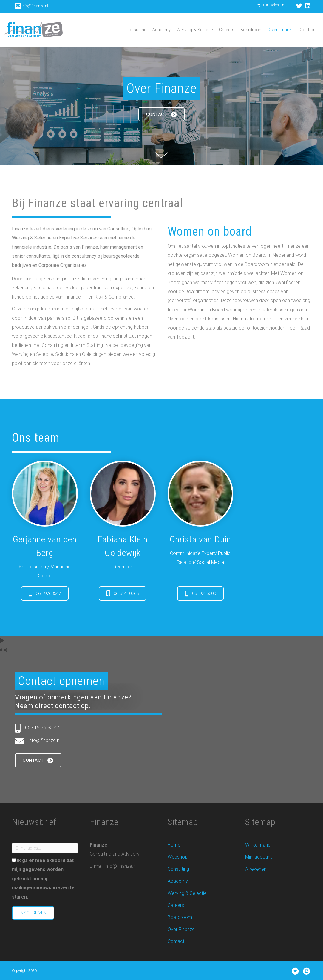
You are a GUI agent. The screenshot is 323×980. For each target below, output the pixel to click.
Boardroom (252, 30)
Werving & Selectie (195, 30)
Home (174, 845)
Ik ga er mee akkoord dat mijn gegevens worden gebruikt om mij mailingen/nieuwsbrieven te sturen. (43, 879)
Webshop (178, 857)
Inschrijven (33, 913)
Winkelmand (258, 845)
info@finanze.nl (35, 6)
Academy (161, 30)
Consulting (136, 30)
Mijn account (258, 857)
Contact (308, 30)
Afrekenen (256, 869)
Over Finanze (281, 30)
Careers (227, 30)
